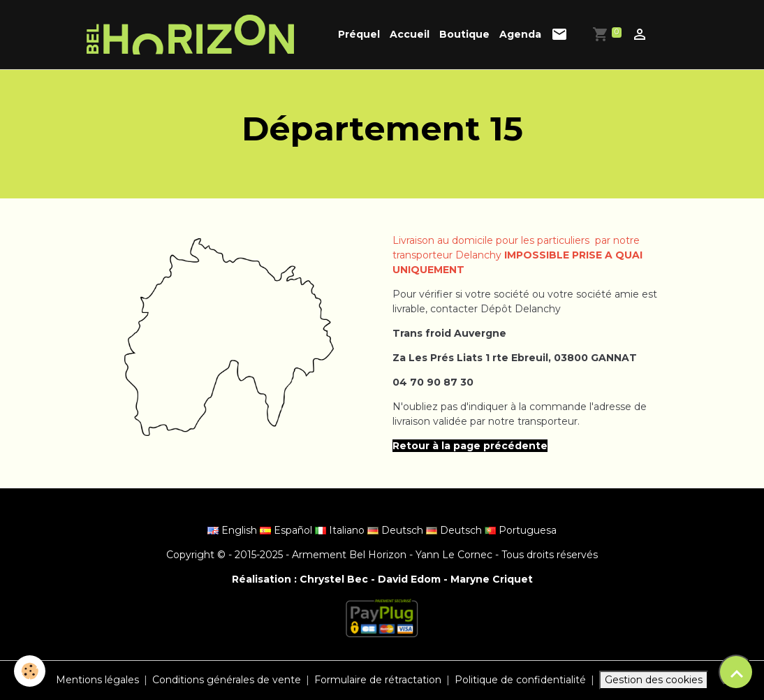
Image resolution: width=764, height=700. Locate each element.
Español (287, 530)
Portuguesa (521, 530)
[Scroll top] (736, 672)
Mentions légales (97, 680)
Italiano (341, 530)
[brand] (193, 35)
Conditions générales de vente (227, 680)
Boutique (464, 34)
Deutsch (397, 530)
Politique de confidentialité (520, 680)
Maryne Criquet (492, 579)
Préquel (359, 34)
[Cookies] (30, 671)
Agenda (520, 34)
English (234, 530)
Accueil (410, 34)
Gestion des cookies (654, 680)
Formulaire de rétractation (378, 680)
